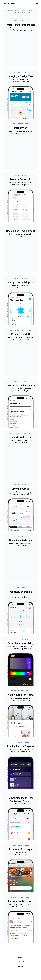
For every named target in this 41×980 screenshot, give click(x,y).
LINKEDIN (21, 962)
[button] (37, 4)
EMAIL (21, 957)
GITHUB (21, 966)
